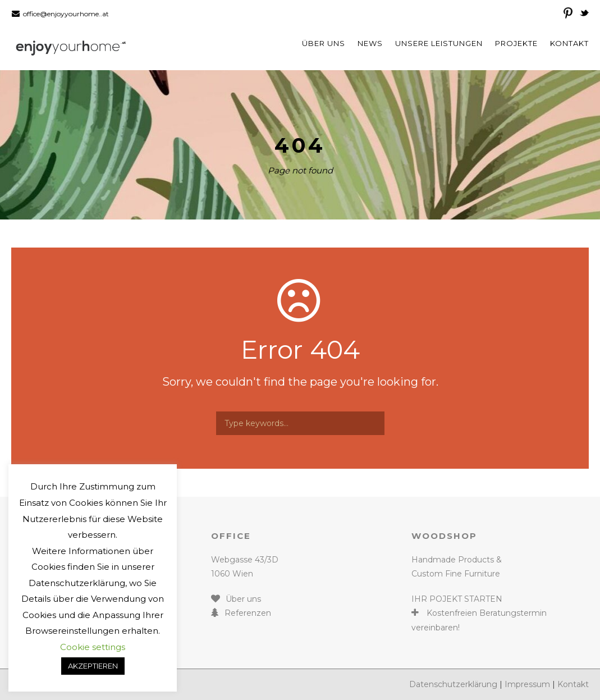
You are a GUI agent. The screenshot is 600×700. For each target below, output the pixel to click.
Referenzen (248, 613)
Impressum (527, 684)
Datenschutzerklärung (453, 684)
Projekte (516, 43)
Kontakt (569, 43)
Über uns (324, 43)
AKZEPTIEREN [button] (93, 666)
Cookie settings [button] (93, 647)
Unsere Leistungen (439, 43)
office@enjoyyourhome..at (66, 14)
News (370, 43)
